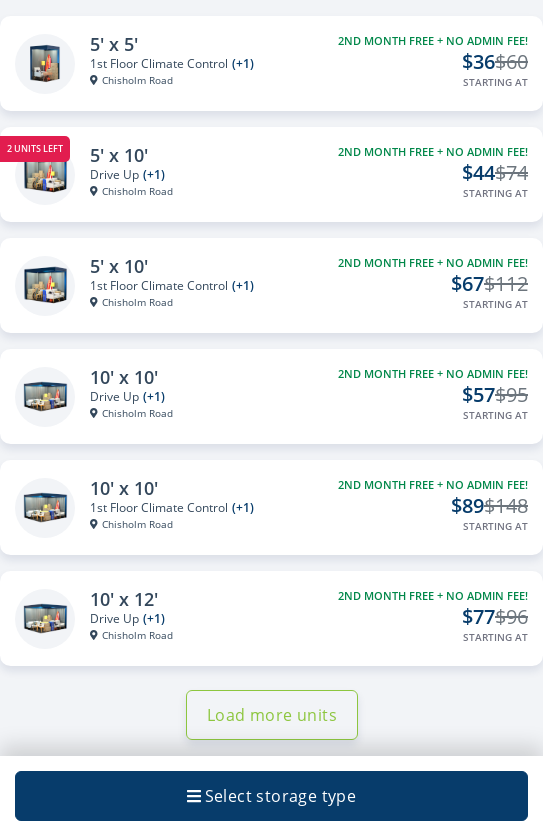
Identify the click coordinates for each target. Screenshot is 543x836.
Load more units (272, 715)
